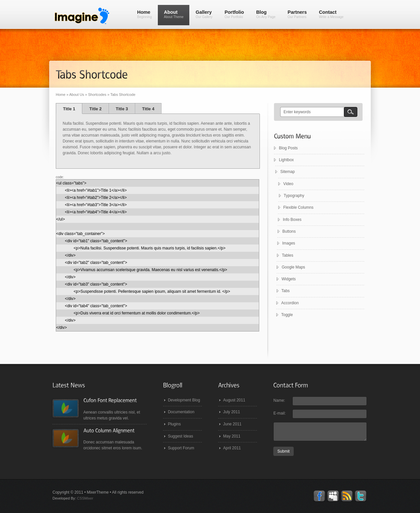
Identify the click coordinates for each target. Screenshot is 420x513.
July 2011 (231, 412)
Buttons (288, 231)
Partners (297, 14)
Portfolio (234, 14)
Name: (279, 400)
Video (289, 184)
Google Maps (293, 267)
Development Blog (184, 400)
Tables (287, 255)
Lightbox (286, 160)
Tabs (285, 291)
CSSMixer (85, 498)
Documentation (181, 412)
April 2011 (232, 448)
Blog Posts (288, 148)
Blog (266, 14)
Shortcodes (97, 95)
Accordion (289, 303)
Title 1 (69, 109)
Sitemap (289, 172)
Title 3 (122, 109)
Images (288, 243)
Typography (294, 196)
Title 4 (148, 109)
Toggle (286, 315)
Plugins (174, 424)
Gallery (204, 14)
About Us (77, 95)
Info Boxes (292, 220)
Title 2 (95, 109)
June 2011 (232, 424)
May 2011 (232, 436)
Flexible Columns (298, 207)
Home (144, 14)
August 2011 (234, 400)
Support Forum (181, 448)
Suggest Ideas (181, 436)
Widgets (288, 279)
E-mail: (279, 413)
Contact (331, 14)
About (174, 14)
